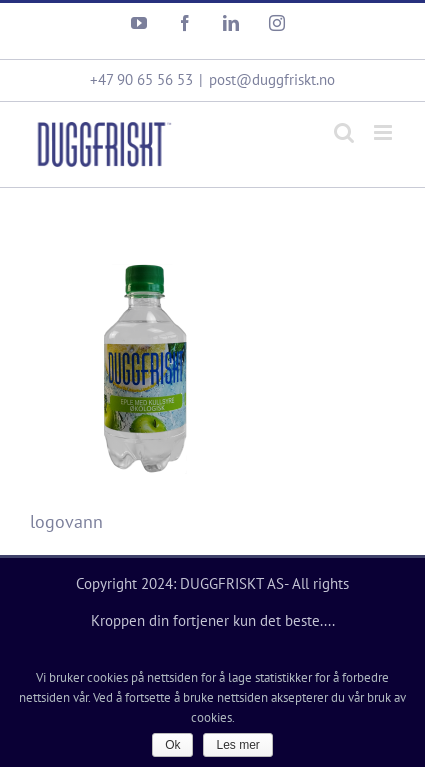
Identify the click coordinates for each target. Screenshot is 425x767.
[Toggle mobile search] (344, 132)
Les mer (237, 745)
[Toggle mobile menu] (384, 132)
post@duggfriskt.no (272, 79)
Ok (172, 745)
